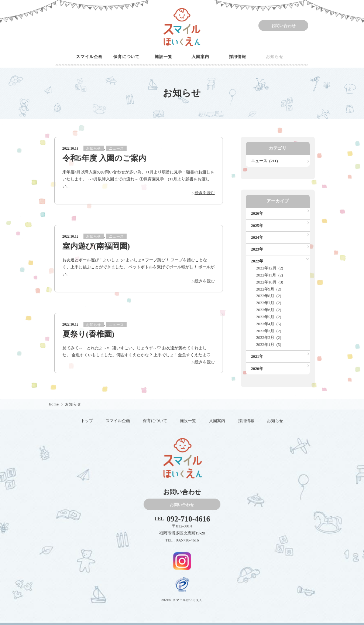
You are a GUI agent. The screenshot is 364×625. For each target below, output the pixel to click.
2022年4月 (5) (269, 324)
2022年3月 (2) (269, 331)
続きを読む (205, 193)
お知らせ (275, 57)
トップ (87, 421)
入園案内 (200, 57)
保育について (127, 57)
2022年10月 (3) (270, 282)
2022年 (257, 261)
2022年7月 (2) (269, 303)
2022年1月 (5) (269, 344)
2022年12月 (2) (270, 268)
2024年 (257, 237)
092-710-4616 (188, 519)
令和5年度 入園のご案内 (104, 158)
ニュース (116, 148)
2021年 (257, 356)
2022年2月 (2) (269, 337)
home (55, 404)
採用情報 (238, 57)
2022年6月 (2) (269, 310)
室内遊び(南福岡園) (96, 246)
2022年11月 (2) (270, 275)
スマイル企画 (89, 57)
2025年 (257, 225)
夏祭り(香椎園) (88, 334)
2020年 (257, 368)
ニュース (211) (265, 161)
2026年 (257, 213)
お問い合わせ (284, 26)
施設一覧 (164, 57)
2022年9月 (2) (269, 289)
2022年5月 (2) (269, 317)
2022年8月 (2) (269, 296)
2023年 (257, 249)
